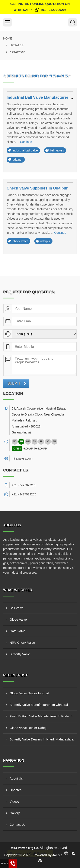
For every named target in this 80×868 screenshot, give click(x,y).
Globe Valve (18, 619)
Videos (15, 801)
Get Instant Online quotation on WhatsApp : (40, 7)
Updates (17, 45)
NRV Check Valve (22, 643)
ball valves (57, 150)
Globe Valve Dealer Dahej (28, 728)
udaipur (18, 160)
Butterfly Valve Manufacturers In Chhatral (39, 705)
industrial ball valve (25, 150)
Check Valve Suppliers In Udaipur (37, 188)
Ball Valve (17, 608)
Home (8, 38)
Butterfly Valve (20, 654)
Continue (26, 142)
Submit (14, 383)
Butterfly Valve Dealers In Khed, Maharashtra (42, 739)
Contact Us (17, 825)
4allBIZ (57, 855)
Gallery (15, 813)
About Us (16, 778)
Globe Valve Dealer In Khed (29, 693)
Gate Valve (17, 631)
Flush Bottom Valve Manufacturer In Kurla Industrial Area (43, 716)
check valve (20, 241)
